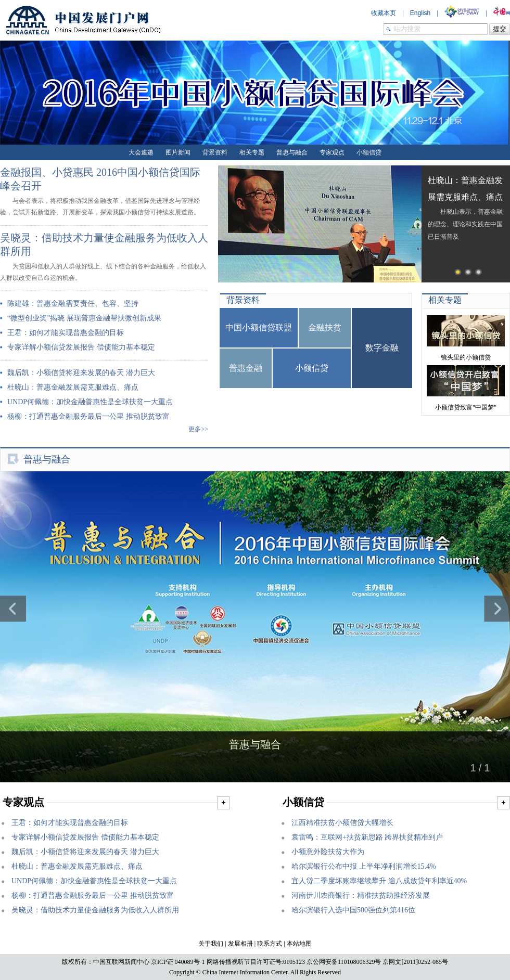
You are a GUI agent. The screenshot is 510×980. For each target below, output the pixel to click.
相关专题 (252, 152)
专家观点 (332, 152)
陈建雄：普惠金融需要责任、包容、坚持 (73, 304)
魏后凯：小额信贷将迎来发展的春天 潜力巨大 (81, 373)
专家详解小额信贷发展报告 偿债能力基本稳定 (81, 347)
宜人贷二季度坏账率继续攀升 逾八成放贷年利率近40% (379, 881)
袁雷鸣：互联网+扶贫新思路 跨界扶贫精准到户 (367, 837)
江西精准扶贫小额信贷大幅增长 (342, 823)
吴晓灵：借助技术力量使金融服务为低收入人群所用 (95, 910)
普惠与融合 (292, 152)
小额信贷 (369, 152)
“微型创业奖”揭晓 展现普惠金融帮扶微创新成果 (84, 318)
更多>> (198, 429)
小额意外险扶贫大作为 (328, 852)
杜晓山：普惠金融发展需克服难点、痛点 (73, 387)
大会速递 (141, 152)
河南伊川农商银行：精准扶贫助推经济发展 (361, 895)
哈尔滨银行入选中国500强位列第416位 (353, 910)
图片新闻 (178, 152)
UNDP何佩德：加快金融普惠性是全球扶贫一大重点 (90, 402)
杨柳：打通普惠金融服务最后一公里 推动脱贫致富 (88, 416)
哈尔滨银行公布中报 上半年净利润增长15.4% (364, 866)
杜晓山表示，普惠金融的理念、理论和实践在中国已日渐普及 (465, 209)
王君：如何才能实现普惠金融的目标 (66, 333)
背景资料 (215, 152)
